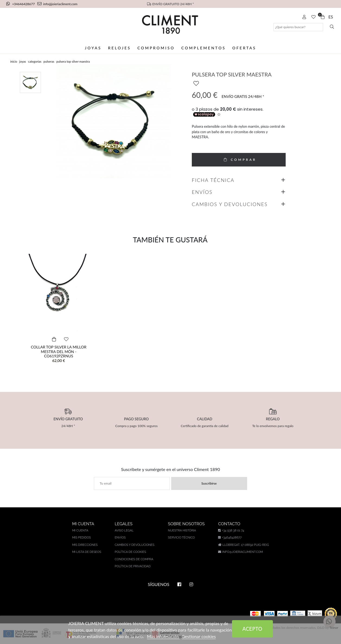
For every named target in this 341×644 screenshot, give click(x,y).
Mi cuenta (80, 531)
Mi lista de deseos (87, 552)
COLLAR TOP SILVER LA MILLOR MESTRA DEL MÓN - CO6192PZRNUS (59, 352)
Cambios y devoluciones (135, 545)
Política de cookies (130, 552)
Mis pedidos (82, 538)
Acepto (252, 629)
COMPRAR (239, 160)
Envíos (120, 538)
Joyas (93, 48)
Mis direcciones (85, 545)
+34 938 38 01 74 (231, 531)
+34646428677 (21, 4)
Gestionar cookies (199, 636)
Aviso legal (124, 531)
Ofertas (244, 48)
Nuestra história (182, 531)
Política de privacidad (133, 566)
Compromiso (156, 48)
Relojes (119, 48)
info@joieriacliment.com (57, 4)
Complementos (203, 48)
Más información (163, 636)
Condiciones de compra (134, 559)
